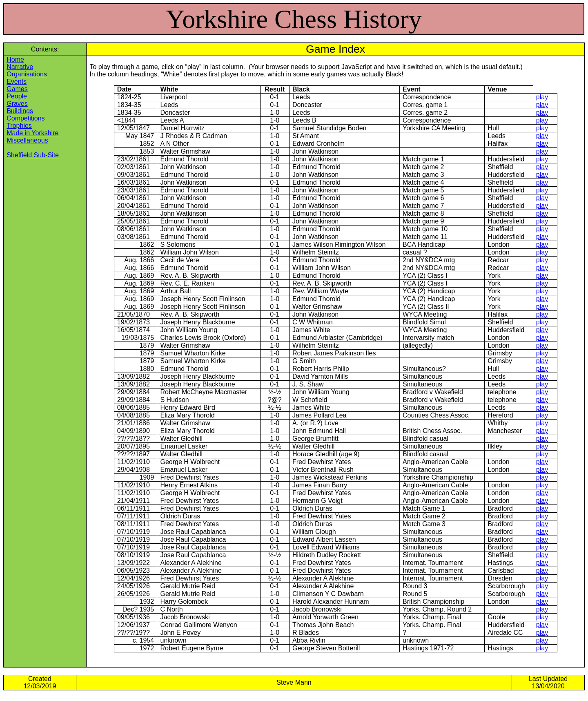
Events (17, 81)
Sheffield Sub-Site (33, 155)
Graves (17, 104)
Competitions (26, 118)
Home (15, 59)
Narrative (20, 67)
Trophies (19, 126)
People (17, 96)
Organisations (27, 74)
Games (17, 89)
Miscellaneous (27, 140)
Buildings (20, 111)
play (542, 97)
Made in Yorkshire (32, 133)
